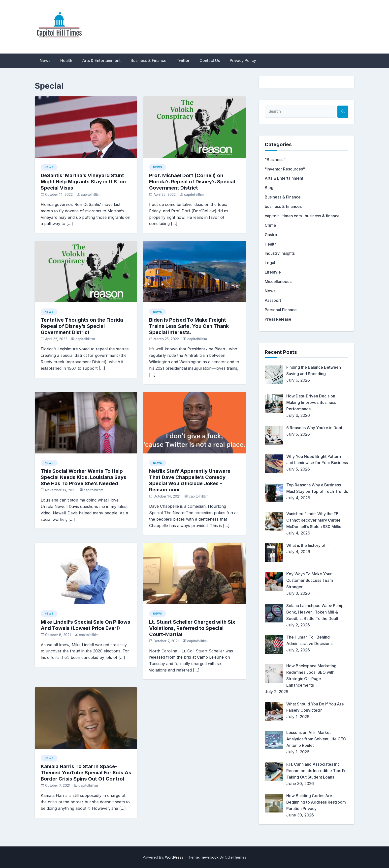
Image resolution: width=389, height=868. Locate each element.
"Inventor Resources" (285, 169)
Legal (270, 263)
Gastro (271, 235)
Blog (269, 188)
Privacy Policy (243, 60)
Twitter (183, 60)
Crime (270, 225)
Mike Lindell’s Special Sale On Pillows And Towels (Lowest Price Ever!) (85, 625)
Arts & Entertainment (101, 60)
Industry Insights (280, 253)
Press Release (278, 319)
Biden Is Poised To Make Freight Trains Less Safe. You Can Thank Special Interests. (189, 326)
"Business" (275, 160)
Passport (273, 300)
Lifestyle (273, 272)
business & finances (283, 206)
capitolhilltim (91, 195)
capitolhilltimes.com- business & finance (302, 216)
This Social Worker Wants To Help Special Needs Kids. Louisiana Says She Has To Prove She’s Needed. (83, 477)
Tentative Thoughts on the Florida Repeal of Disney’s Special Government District (82, 326)
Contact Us (210, 60)
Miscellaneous (278, 281)
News (45, 60)
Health (66, 60)
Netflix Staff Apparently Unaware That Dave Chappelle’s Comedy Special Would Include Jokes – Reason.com (190, 480)
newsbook (210, 857)
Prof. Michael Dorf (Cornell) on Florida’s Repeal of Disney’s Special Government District (192, 182)
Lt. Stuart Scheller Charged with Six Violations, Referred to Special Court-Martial (192, 628)
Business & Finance (148, 60)
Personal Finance (281, 310)
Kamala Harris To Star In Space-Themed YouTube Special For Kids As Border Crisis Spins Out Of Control (86, 773)
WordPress (174, 857)
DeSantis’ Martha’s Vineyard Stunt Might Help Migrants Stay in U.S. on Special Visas (83, 182)
